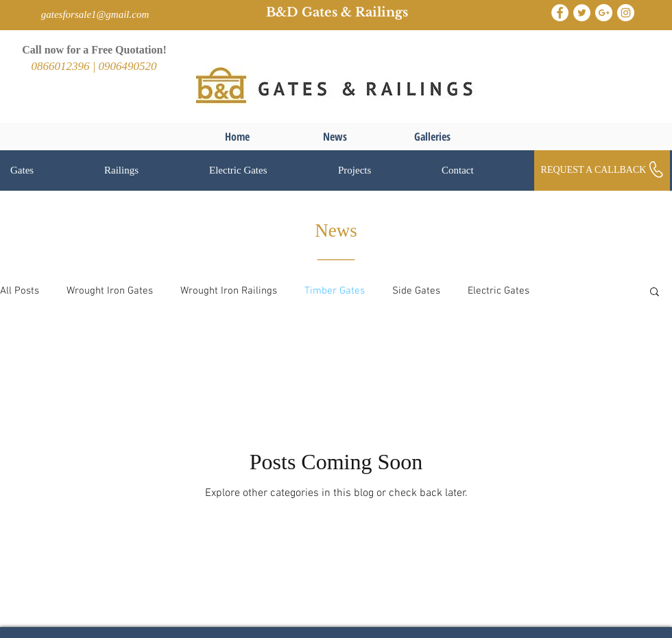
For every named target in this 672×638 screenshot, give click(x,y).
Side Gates (416, 291)
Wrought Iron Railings (229, 291)
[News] (335, 137)
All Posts (20, 291)
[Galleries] (432, 137)
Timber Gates (335, 291)
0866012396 (61, 66)
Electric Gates (499, 291)
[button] (47, 170)
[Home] (237, 137)
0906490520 (128, 66)
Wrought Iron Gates (110, 291)
